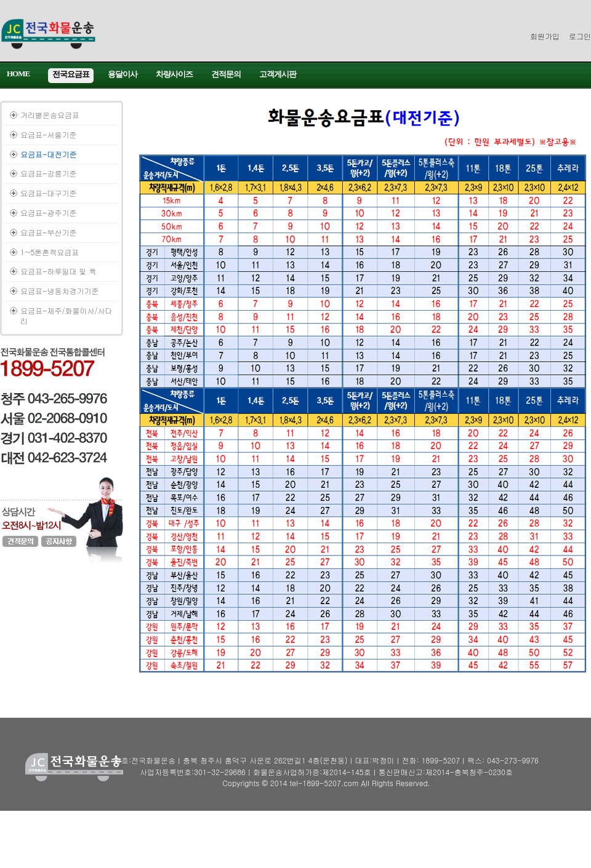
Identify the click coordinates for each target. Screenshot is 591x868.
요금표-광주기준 (49, 213)
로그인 (580, 36)
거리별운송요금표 (50, 115)
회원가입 (545, 36)
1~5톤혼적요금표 (50, 252)
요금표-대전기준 (49, 154)
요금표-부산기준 (49, 232)
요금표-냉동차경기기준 (60, 291)
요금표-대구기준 (49, 193)
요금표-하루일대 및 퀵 (58, 271)
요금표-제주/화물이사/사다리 (66, 316)
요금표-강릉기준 (49, 173)
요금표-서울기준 (49, 134)
